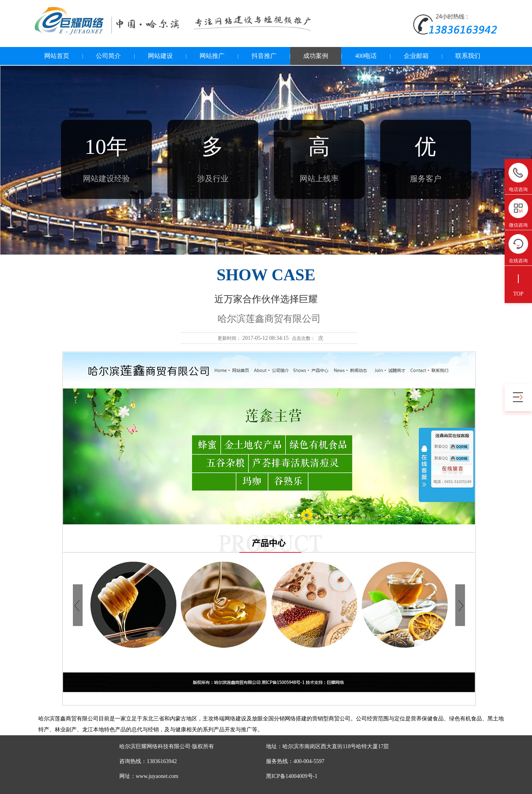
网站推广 (212, 56)
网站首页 (57, 56)
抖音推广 (264, 56)
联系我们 (468, 56)
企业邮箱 (416, 56)
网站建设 (160, 56)
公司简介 (108, 56)
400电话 (366, 56)
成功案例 (316, 56)
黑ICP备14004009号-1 (292, 776)
